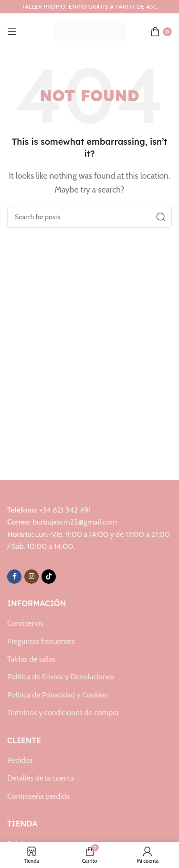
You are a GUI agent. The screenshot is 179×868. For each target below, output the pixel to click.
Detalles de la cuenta (41, 778)
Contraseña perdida (38, 796)
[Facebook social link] (14, 577)
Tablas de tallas (31, 659)
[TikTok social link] (49, 577)
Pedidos (20, 760)
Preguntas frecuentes (41, 641)
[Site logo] (90, 31)
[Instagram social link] (32, 577)
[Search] (89, 217)
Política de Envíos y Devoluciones (61, 677)
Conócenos (25, 623)
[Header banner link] (89, 7)
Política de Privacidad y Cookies (57, 695)
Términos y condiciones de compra (63, 713)
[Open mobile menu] (12, 32)
